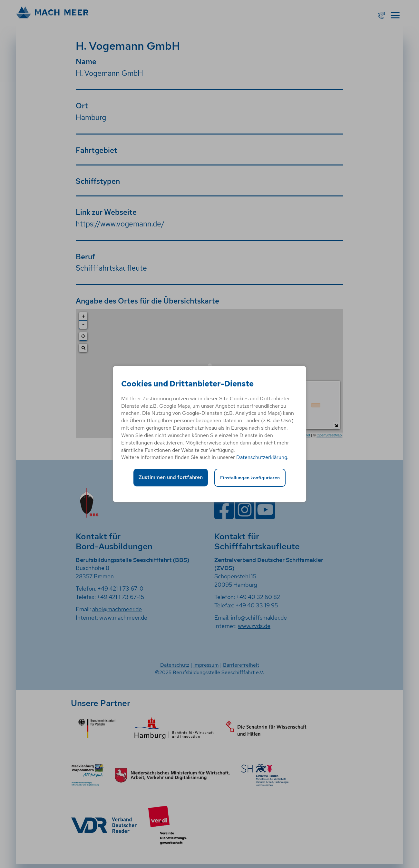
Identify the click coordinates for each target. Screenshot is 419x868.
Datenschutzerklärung (262, 457)
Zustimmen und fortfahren (171, 477)
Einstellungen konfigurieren (250, 478)
